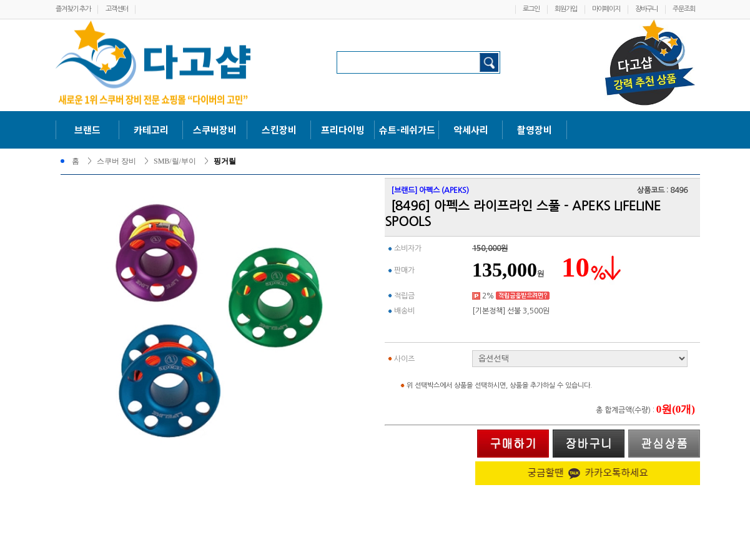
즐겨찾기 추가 (73, 9)
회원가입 (566, 9)
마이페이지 (606, 9)
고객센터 (117, 9)
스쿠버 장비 (116, 161)
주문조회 (684, 9)
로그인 (531, 9)
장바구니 (646, 9)
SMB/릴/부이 (175, 161)
